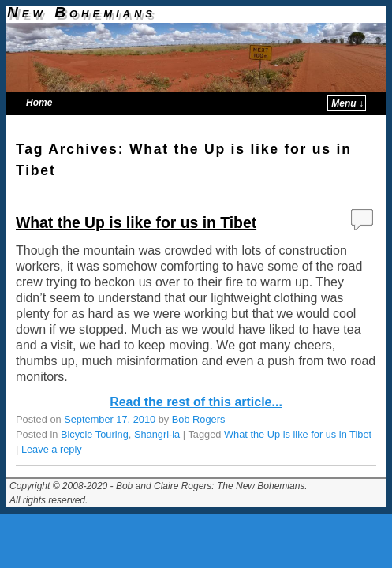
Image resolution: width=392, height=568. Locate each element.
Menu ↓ (347, 103)
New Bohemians (82, 12)
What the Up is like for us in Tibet (136, 222)
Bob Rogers (199, 419)
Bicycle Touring (95, 434)
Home (39, 103)
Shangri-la (157, 434)
